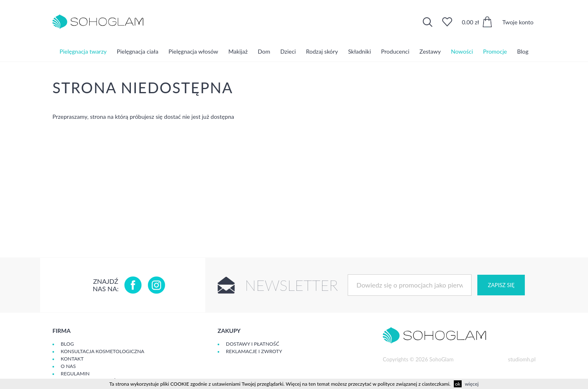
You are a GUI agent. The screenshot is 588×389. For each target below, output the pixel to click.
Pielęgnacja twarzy (83, 51)
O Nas (68, 366)
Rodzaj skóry (322, 51)
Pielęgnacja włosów (193, 51)
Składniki (359, 51)
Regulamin (75, 374)
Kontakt (72, 359)
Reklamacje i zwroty (254, 351)
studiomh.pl (522, 359)
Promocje (495, 51)
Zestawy (430, 51)
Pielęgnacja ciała (138, 51)
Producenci (395, 51)
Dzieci (288, 51)
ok (458, 384)
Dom (264, 51)
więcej (472, 384)
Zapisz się (501, 285)
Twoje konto (518, 22)
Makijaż (238, 51)
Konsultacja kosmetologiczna (102, 351)
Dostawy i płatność (253, 344)
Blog (523, 51)
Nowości (462, 51)
